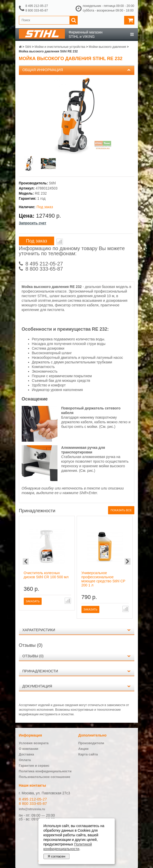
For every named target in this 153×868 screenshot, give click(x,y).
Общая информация (43, 70)
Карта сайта (88, 754)
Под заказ (37, 241)
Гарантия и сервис (34, 766)
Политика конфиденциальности (45, 771)
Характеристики (39, 630)
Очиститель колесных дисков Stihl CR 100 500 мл (46, 575)
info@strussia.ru (32, 809)
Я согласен (57, 856)
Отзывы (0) (33, 656)
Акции (84, 749)
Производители (91, 743)
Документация (37, 686)
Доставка (27, 754)
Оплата (25, 760)
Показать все (121, 510)
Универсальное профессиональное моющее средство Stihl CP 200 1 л (103, 579)
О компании (29, 749)
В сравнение (60, 242)
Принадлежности (40, 671)
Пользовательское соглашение (45, 777)
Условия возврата (34, 743)
